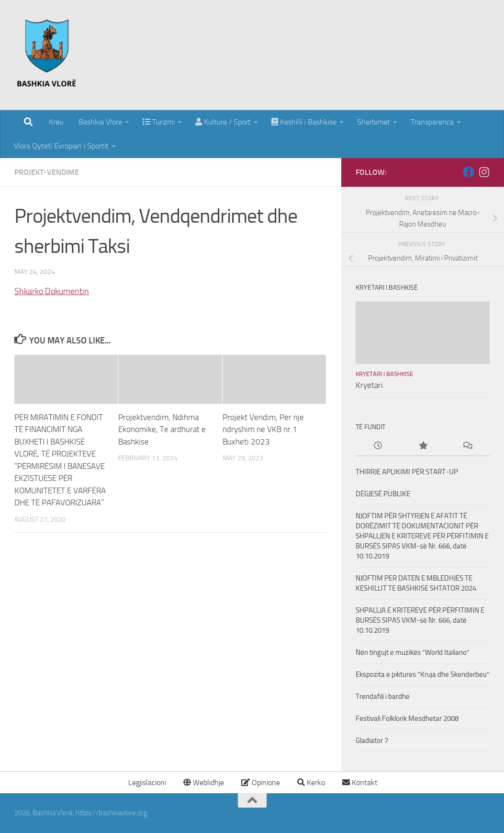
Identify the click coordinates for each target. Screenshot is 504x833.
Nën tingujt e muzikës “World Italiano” (413, 652)
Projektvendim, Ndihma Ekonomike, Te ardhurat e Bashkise (162, 429)
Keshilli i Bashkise (304, 122)
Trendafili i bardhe (383, 696)
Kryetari (369, 385)
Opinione (261, 782)
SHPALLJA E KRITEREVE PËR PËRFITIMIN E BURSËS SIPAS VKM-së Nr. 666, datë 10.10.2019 (420, 620)
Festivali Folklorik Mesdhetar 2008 (407, 719)
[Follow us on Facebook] (469, 172)
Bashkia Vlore (99, 122)
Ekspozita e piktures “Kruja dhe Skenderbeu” (423, 674)
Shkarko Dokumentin (52, 291)
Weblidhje (204, 782)
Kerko (311, 782)
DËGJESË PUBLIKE (383, 494)
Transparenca (432, 122)
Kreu (56, 122)
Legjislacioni (146, 782)
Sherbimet (374, 122)
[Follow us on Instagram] (484, 172)
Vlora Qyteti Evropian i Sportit (61, 146)
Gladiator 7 (372, 741)
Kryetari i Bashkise (384, 374)
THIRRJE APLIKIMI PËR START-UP (407, 472)
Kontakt (360, 782)
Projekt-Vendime (47, 172)
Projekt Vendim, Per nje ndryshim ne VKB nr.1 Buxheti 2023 (263, 429)
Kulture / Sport (223, 122)
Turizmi (159, 122)
